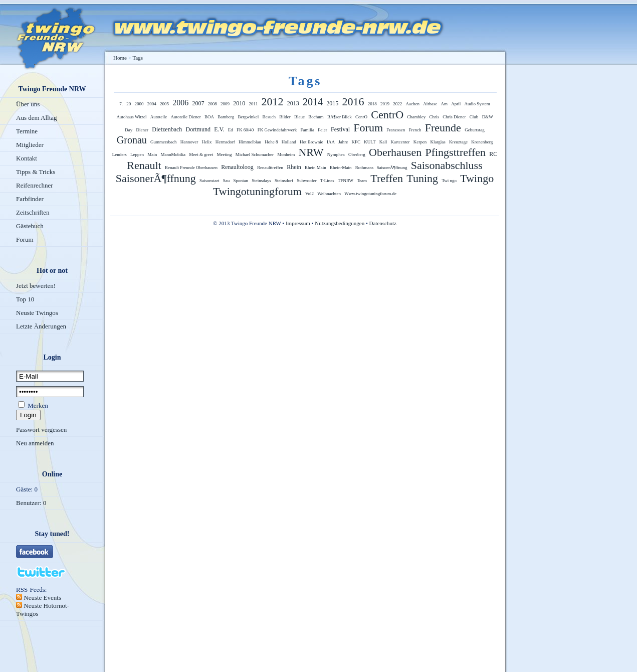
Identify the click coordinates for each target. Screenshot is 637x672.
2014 (313, 102)
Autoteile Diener (186, 117)
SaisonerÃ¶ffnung (156, 178)
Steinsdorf (284, 181)
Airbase (430, 104)
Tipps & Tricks (36, 172)
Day (129, 130)
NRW (311, 152)
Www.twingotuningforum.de (370, 194)
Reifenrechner (35, 185)
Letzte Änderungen (41, 326)
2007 (198, 103)
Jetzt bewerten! (36, 286)
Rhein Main (315, 167)
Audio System (477, 104)
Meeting (224, 154)
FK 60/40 (245, 130)
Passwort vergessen (41, 430)
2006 (180, 103)
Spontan (241, 181)
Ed (231, 130)
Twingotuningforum (257, 191)
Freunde (443, 128)
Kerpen (420, 142)
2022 (397, 104)
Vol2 (309, 194)
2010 (239, 103)
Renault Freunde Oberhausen (191, 167)
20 (129, 104)
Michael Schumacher (255, 154)
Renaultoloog (237, 167)
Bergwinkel (248, 117)
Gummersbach (163, 142)
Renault (144, 165)
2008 (213, 104)
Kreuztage (458, 142)
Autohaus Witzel (131, 117)
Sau (227, 181)
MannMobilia (173, 154)
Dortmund (198, 129)
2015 (332, 103)
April (456, 104)
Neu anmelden (35, 443)
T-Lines (327, 181)
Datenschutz (383, 223)
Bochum (316, 117)
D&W (488, 117)
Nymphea (336, 154)
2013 (293, 103)
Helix (207, 142)
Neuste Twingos (37, 313)
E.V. (219, 129)
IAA (331, 142)
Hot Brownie (311, 142)
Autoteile (159, 117)
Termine (27, 131)
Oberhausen (395, 152)
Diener (143, 130)
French (415, 130)
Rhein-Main (341, 167)
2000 (139, 104)
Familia (308, 130)
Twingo (477, 178)
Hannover (189, 142)
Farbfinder (30, 199)
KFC (356, 142)
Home (120, 58)
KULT (370, 142)
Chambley (416, 117)
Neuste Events (42, 598)
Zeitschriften (33, 212)
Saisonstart (209, 181)
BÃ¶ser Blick (340, 117)
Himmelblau (250, 142)
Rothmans (365, 167)
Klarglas (438, 142)
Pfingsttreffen (455, 152)
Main (152, 154)
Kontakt (27, 158)
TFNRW (346, 181)
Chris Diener (454, 117)
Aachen (412, 104)
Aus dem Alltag (37, 118)
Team (362, 181)
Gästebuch (30, 226)
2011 (254, 104)
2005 (164, 104)
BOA (209, 117)
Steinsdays (261, 181)
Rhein (294, 167)
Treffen (387, 178)
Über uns (28, 104)
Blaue (299, 117)
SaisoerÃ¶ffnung (392, 167)
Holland (289, 142)
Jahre (343, 142)
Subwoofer (307, 181)
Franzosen (396, 130)
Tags (138, 58)
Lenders (120, 154)
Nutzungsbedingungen (340, 223)
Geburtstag (475, 130)
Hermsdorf (225, 142)
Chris (435, 117)
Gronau (132, 140)
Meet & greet (201, 154)
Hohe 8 (271, 142)
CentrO (387, 115)
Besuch (269, 117)
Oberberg (357, 154)
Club (474, 117)
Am (444, 104)
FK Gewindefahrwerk (277, 130)
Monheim (286, 154)
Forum (25, 239)
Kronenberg (482, 142)
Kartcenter (400, 142)
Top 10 (25, 299)
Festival (340, 129)
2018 (372, 104)
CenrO (361, 117)
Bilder (285, 117)
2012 (272, 102)
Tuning (422, 178)
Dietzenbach (167, 129)
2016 (353, 102)
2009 (225, 104)
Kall (383, 142)
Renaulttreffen (270, 167)
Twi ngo (449, 181)
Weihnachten (329, 194)
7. (121, 104)
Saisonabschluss (447, 165)
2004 (152, 104)
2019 (385, 104)
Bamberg (226, 117)
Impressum (298, 223)
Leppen (137, 154)
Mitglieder (30, 145)
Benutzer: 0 (31, 503)
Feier (323, 130)
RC (493, 154)
